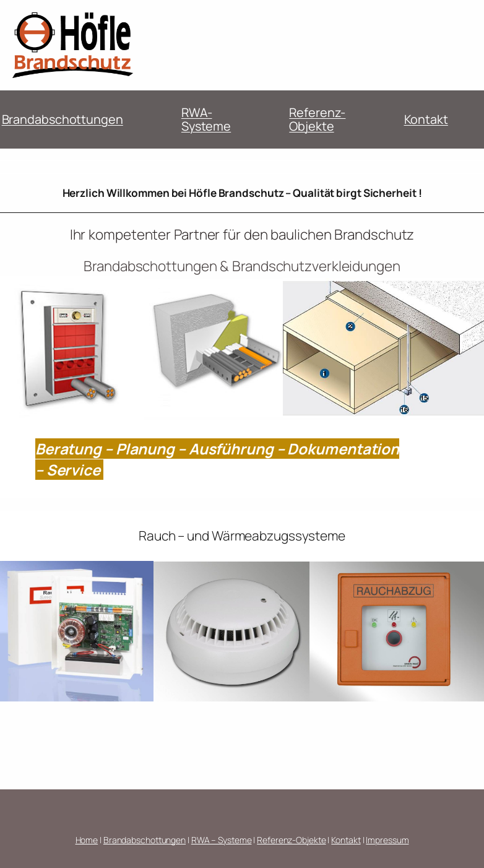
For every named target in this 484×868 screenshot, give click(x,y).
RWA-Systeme (206, 119)
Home (87, 840)
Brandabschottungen (63, 119)
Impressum (387, 840)
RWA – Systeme (222, 840)
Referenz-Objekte (317, 119)
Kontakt (426, 119)
